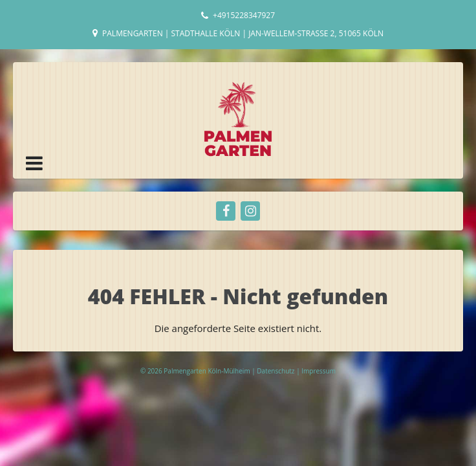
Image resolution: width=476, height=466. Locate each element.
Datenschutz (276, 371)
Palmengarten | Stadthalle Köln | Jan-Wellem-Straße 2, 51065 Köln (243, 33)
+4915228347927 (244, 15)
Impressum (319, 371)
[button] (34, 163)
